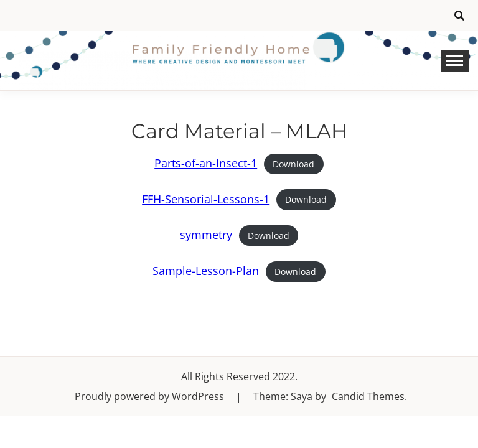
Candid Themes (368, 396)
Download (293, 164)
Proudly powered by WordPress (151, 396)
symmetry (206, 235)
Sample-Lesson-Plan (206, 271)
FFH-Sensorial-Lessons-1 (206, 199)
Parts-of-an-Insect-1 (206, 163)
